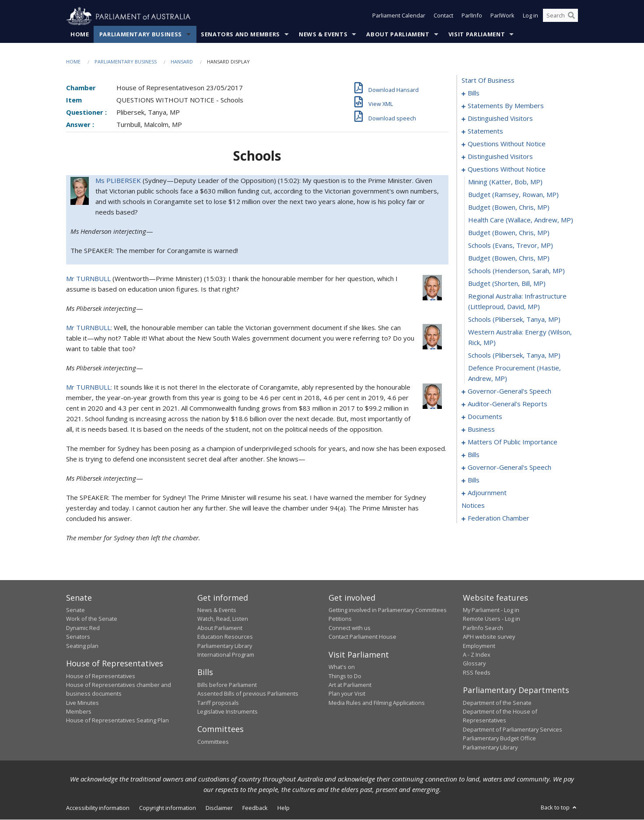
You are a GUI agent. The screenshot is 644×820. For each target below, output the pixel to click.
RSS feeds (477, 672)
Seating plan (82, 646)
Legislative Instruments (227, 712)
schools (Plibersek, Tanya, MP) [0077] (514, 320)
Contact (443, 17)
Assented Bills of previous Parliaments (248, 694)
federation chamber (499, 518)
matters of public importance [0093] (513, 442)
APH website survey (489, 637)
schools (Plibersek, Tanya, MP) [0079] (514, 355)
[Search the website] (560, 17)
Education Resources (225, 637)
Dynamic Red (83, 628)
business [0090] (481, 429)
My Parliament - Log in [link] (491, 610)
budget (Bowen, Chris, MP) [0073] (509, 258)
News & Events (323, 35)
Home (80, 35)
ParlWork (502, 17)
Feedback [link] (255, 808)
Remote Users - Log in (492, 619)
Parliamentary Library (225, 646)
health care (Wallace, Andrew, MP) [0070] (521, 220)
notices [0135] (473, 506)
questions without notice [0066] (507, 169)
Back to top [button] (559, 808)
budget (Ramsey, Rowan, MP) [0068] (513, 195)
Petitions (340, 619)
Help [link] (283, 808)
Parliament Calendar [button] (399, 17)
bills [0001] (474, 93)
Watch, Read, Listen (223, 619)
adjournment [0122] (487, 493)
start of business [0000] (488, 81)
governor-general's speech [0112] (509, 468)
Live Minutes (82, 703)
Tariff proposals (218, 703)
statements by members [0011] (506, 106)
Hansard (182, 62)
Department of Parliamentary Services (513, 730)
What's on (342, 667)
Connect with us (350, 628)
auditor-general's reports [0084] (507, 404)
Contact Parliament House (362, 637)
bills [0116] (474, 480)
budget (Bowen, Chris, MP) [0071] (509, 233)
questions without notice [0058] (507, 144)
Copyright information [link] (168, 808)
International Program (226, 655)
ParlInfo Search (483, 628)
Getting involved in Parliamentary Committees (388, 610)
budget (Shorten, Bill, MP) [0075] (507, 284)
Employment (479, 646)
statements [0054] (485, 131)
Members (79, 712)
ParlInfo (472, 17)
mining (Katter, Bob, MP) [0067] (505, 182)
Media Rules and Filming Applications (377, 703)
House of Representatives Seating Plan (117, 721)
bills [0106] (474, 455)
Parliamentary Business (141, 35)
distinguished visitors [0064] (500, 157)
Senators (78, 637)
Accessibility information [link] (98, 808)
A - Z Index (477, 655)
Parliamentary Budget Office (499, 739)
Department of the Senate (497, 703)
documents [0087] (485, 417)
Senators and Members (240, 35)
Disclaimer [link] (219, 808)
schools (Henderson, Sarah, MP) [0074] (516, 271)
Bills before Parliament (227, 685)
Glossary (474, 664)
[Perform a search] (571, 17)
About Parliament (398, 35)
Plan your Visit (347, 694)
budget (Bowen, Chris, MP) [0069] (509, 208)
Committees (213, 742)
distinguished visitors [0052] (500, 119)
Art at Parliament (350, 685)
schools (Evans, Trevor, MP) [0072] (511, 246)
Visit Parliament (477, 35)
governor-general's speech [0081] (509, 391)
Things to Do (345, 676)
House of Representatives (101, 676)
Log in (530, 17)
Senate (75, 610)
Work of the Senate (92, 619)
